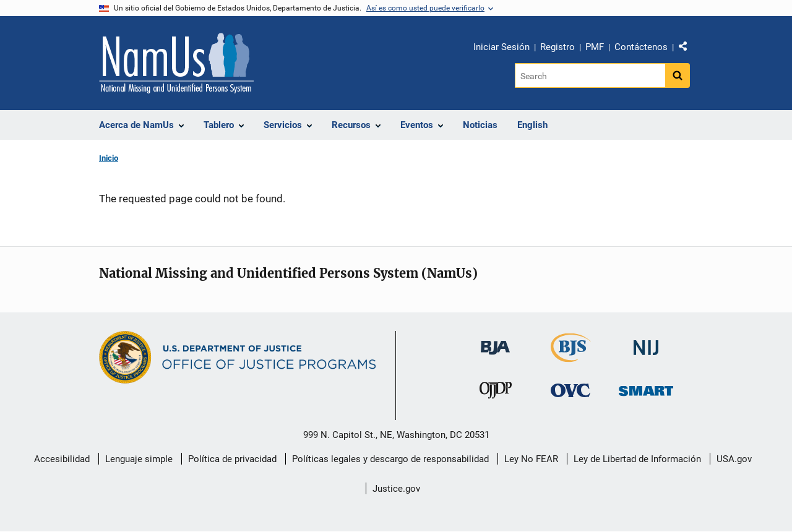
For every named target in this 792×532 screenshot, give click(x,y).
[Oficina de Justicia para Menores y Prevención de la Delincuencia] (496, 393)
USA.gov (734, 459)
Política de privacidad (232, 459)
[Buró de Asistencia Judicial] (495, 342)
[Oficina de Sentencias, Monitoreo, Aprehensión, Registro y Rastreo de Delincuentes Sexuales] (646, 387)
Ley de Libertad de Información (637, 459)
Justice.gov (396, 489)
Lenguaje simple (139, 459)
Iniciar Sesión (501, 47)
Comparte (687, 49)
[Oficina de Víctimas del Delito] (570, 389)
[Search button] (678, 75)
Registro (557, 47)
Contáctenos (641, 47)
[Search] (590, 75)
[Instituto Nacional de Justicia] (646, 342)
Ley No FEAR (531, 459)
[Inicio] (176, 63)
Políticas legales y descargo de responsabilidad (390, 459)
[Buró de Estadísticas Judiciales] (571, 357)
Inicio (109, 158)
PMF (595, 47)
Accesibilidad (62, 459)
